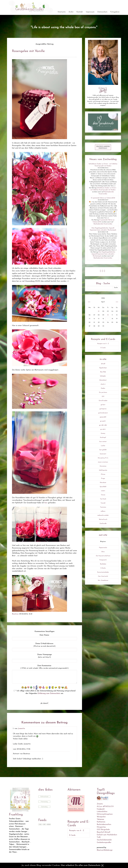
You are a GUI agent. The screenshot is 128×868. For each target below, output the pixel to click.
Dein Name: (44, 635)
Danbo (103, 388)
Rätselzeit (103, 483)
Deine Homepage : (45, 656)
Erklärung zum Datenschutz (49, 693)
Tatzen (103, 495)
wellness (103, 511)
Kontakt (80, 12)
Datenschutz (102, 12)
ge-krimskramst (103, 413)
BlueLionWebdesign (105, 850)
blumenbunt (103, 380)
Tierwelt (103, 503)
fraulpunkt (101, 809)
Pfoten (103, 474)
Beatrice (15, 614)
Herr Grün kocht (103, 576)
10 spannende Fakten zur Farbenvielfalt (103, 198)
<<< (89, 302)
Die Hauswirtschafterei (103, 556)
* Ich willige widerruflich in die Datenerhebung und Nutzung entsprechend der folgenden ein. (44, 692)
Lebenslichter (102, 812)
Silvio (103, 552)
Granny (103, 433)
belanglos (103, 376)
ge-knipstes (103, 409)
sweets (103, 491)
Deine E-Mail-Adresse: (44, 645)
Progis (103, 478)
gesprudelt (103, 417)
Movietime (103, 466)
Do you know (103, 392)
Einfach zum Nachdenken (107, 835)
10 (108, 315)
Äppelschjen (103, 368)
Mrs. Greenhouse (103, 580)
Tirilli (99, 837)
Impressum (90, 12)
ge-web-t (103, 429)
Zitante (100, 804)
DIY (103, 397)
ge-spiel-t (103, 421)
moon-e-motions (103, 462)
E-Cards (103, 348)
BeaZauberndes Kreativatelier (103, 224)
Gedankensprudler (104, 842)
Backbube (103, 564)
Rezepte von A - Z (103, 344)
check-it (103, 384)
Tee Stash (103, 499)
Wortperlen (101, 817)
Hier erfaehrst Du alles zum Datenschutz (81, 865)
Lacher (103, 446)
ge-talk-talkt (103, 425)
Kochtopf (103, 437)
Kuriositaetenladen (103, 572)
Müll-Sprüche (103, 470)
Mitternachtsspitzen (105, 814)
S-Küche (103, 568)
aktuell (103, 364)
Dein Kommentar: (44, 667)
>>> (117, 302)
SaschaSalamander (104, 840)
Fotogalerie (115, 12)
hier (46, 503)
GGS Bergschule (103, 830)
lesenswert (103, 454)
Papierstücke (103, 548)
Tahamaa (100, 819)
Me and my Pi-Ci (103, 458)
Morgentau (101, 827)
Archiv (71, 12)
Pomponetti (103, 560)
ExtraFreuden (103, 401)
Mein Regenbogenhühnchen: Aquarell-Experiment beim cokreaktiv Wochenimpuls (103, 254)
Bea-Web (103, 372)
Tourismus (103, 507)
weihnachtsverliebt (103, 515)
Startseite (62, 12)
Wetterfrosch (103, 519)
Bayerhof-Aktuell (103, 832)
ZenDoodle (103, 524)
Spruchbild (103, 487)
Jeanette (21, 729)
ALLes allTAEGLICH (105, 806)
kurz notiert (103, 442)
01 (99, 311)
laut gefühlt (103, 450)
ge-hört (103, 405)
